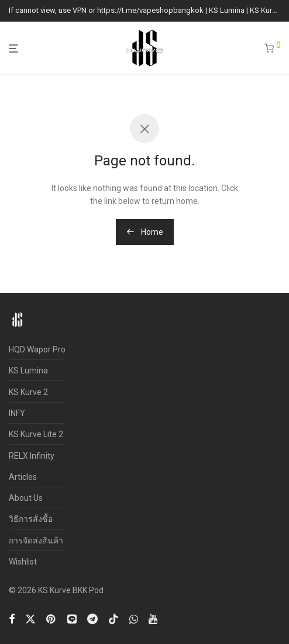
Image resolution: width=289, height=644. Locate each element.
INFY (17, 413)
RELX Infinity (32, 456)
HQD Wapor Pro (37, 349)
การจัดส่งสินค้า (36, 541)
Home (145, 232)
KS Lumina (28, 371)
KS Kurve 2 (28, 392)
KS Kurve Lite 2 (36, 434)
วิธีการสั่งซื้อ (31, 519)
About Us (26, 498)
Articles (23, 477)
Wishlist (23, 562)
